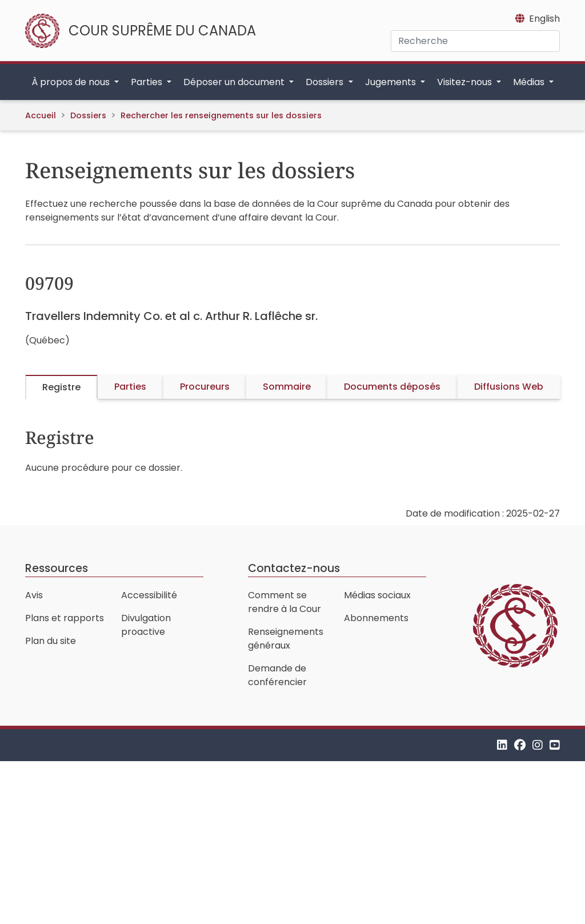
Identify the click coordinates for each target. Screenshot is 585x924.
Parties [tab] (130, 387)
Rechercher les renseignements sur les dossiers (221, 115)
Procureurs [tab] (205, 387)
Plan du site (51, 641)
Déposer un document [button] (235, 82)
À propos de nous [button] (72, 82)
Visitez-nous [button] (466, 82)
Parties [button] (148, 82)
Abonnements (376, 618)
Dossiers (88, 115)
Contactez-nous (294, 568)
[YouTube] (555, 745)
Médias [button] (530, 82)
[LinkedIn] (502, 745)
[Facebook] (520, 745)
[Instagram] (538, 745)
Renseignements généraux (286, 639)
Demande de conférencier (277, 675)
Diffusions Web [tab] (509, 387)
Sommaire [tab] (287, 387)
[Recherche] (475, 41)
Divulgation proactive (146, 625)
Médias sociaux (377, 595)
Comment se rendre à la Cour (285, 602)
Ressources (57, 568)
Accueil (41, 115)
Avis (34, 595)
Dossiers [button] (326, 82)
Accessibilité (149, 595)
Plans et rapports (65, 618)
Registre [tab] (61, 387)
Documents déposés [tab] (392, 387)
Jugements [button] (392, 82)
